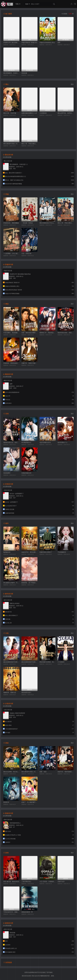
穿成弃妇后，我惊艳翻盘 (11, 223)
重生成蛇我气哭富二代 (10, 144)
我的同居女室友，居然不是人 (66, 333)
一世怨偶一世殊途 (27, 223)
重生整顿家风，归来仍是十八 (11, 73)
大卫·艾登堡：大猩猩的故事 (48, 881)
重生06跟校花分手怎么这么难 (48, 223)
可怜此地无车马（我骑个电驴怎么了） (11, 912)
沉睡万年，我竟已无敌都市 (29, 363)
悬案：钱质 (43, 772)
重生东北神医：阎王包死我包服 (11, 772)
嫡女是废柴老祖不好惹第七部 (11, 662)
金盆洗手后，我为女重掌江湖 (29, 552)
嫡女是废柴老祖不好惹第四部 (29, 662)
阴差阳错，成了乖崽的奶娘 (29, 583)
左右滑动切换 (7, 157)
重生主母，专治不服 (10, 113)
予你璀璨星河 (62, 552)
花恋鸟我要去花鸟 (45, 442)
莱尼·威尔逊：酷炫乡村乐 (11, 881)
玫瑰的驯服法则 (26, 473)
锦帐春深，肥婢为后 (10, 693)
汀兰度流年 (61, 662)
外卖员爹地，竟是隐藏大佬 (11, 333)
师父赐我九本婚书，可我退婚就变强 (11, 583)
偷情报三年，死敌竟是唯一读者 (48, 333)
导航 (18, 4)
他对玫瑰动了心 (62, 442)
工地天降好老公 (26, 881)
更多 (72, 84)
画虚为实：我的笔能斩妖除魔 (66, 772)
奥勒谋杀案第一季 (27, 912)
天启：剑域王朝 (26, 253)
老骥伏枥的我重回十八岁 (29, 113)
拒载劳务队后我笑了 (46, 552)
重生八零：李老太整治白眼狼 (29, 144)
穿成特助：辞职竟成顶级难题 (11, 363)
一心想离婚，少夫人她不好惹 (11, 253)
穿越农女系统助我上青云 (47, 43)
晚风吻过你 (7, 552)
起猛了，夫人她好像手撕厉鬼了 (29, 802)
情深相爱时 (7, 473)
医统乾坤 (6, 802)
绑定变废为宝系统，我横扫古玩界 (48, 662)
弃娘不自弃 (61, 881)
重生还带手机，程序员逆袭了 (66, 113)
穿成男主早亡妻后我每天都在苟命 (11, 43)
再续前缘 (24, 73)
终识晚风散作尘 (26, 442)
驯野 (59, 43)
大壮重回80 (43, 113)
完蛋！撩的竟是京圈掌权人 (29, 333)
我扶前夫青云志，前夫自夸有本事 (11, 442)
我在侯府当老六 (26, 693)
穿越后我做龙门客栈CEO (29, 43)
